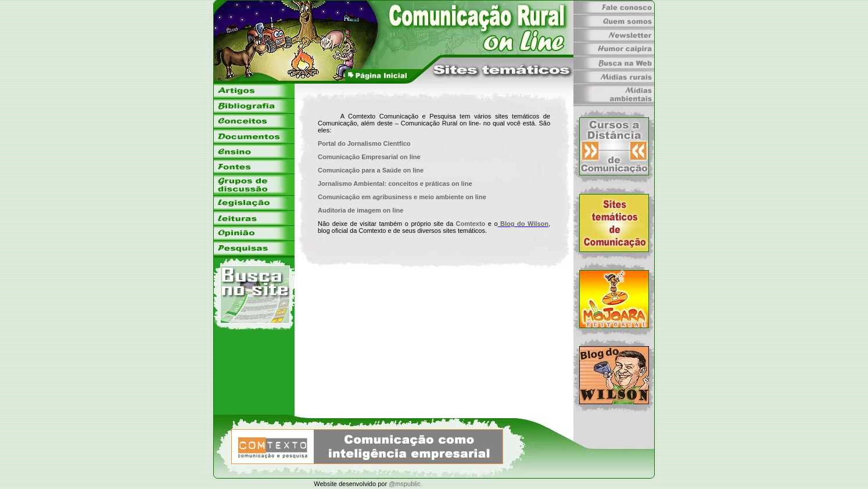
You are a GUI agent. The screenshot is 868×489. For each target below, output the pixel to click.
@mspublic (405, 484)
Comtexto (471, 224)
